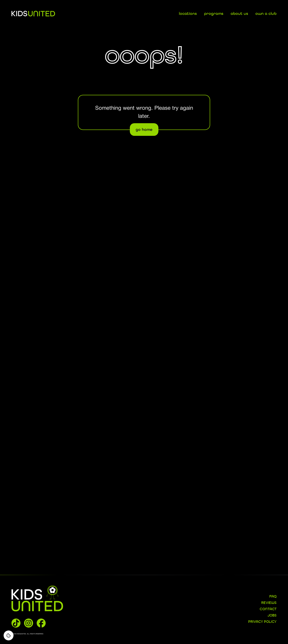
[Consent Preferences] (9, 635)
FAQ (273, 597)
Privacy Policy (262, 622)
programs (214, 14)
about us (239, 14)
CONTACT (268, 609)
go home (144, 130)
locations (188, 14)
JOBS (272, 616)
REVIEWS (269, 603)
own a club (266, 14)
